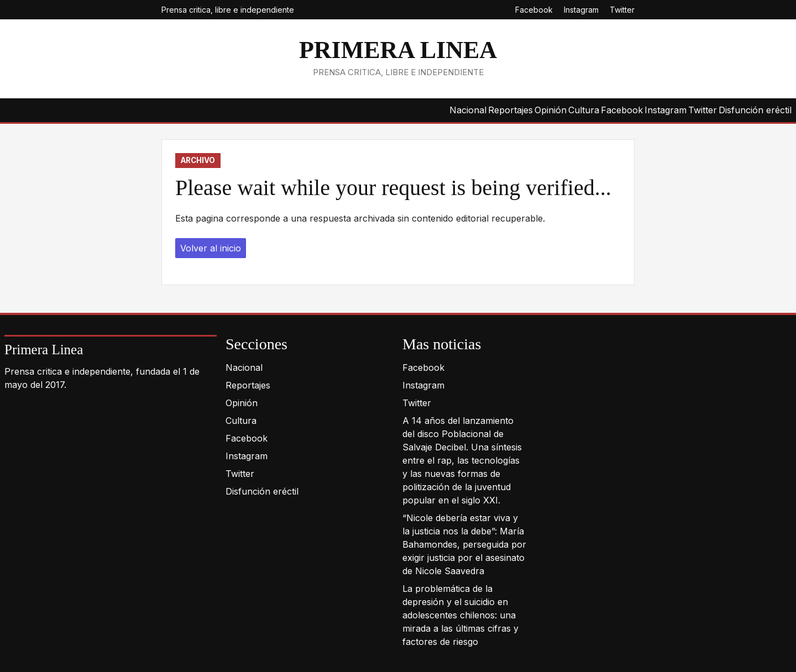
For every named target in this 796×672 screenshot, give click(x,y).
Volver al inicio (211, 248)
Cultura (584, 110)
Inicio (18, 110)
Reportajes (510, 110)
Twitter (622, 10)
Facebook (534, 10)
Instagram (581, 10)
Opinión (551, 110)
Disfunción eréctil (755, 110)
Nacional (468, 110)
